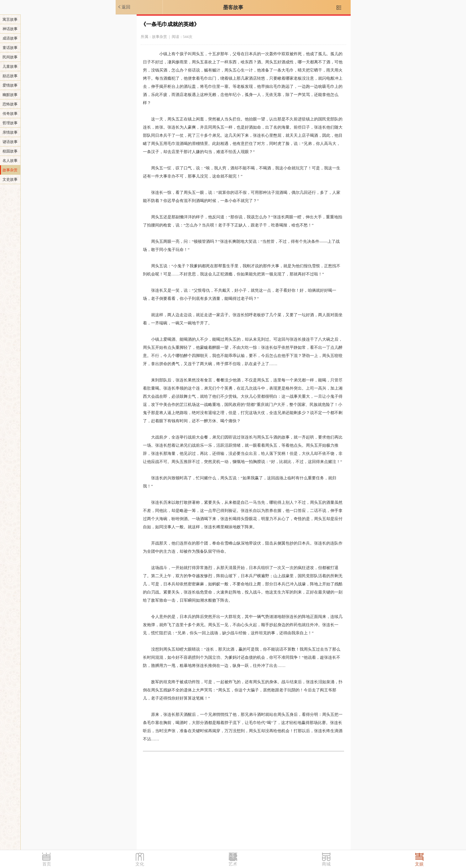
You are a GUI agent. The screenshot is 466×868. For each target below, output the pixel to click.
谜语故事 (10, 142)
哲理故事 (10, 123)
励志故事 (10, 76)
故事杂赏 (10, 170)
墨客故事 (233, 7)
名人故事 (10, 161)
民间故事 (10, 57)
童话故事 (10, 48)
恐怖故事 (10, 104)
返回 (124, 7)
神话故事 (10, 29)
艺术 (233, 864)
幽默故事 (10, 95)
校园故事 (10, 151)
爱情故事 (10, 85)
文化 (140, 864)
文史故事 (10, 179)
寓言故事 (10, 19)
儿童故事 (10, 67)
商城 (326, 864)
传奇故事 (10, 114)
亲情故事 (10, 132)
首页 (47, 864)
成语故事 (10, 38)
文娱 (419, 864)
